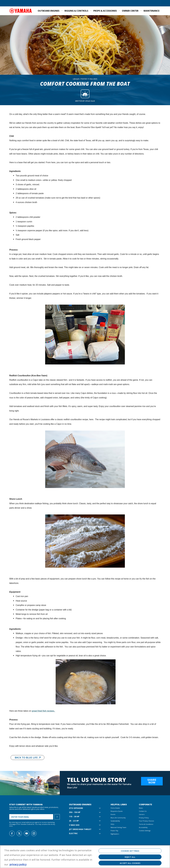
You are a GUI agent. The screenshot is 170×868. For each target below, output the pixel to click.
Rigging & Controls (76, 11)
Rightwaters (115, 834)
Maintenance (151, 11)
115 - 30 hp (74, 817)
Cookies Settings (145, 831)
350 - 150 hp (75, 812)
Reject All (130, 857)
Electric (73, 833)
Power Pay (114, 831)
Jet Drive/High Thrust (80, 829)
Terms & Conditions (146, 824)
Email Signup (155, 3)
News (141, 808)
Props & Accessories (105, 11)
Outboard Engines (49, 11)
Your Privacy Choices (146, 821)
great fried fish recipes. (43, 711)
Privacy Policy (144, 818)
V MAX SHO (74, 825)
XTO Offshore (76, 808)
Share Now (152, 781)
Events (143, 3)
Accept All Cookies (130, 863)
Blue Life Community (115, 3)
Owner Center (130, 11)
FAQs (112, 824)
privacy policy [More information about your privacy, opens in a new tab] (18, 864)
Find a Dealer (16, 3)
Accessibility (143, 827)
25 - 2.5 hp (74, 821)
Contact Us (143, 811)
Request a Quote (30, 3)
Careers (142, 814)
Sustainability (132, 3)
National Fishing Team (118, 827)
